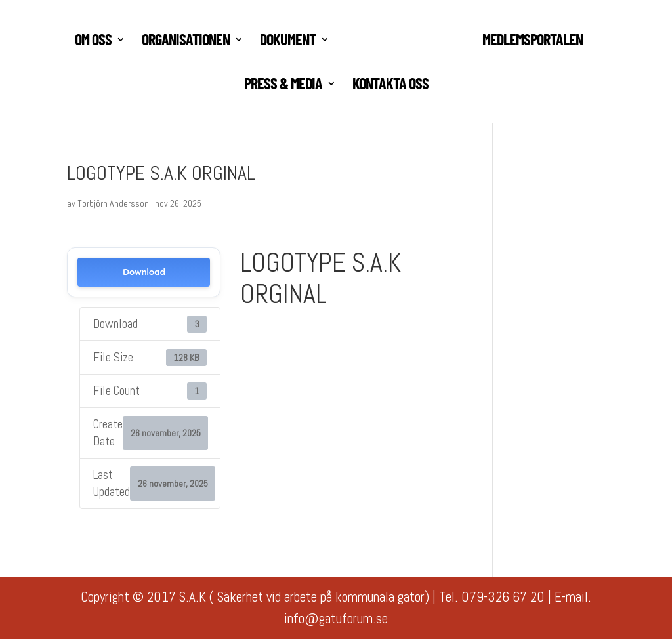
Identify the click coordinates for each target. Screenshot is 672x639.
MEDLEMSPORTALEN (533, 42)
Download (144, 272)
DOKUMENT (288, 42)
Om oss (93, 42)
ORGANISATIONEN (186, 42)
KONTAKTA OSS (390, 86)
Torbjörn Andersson (113, 203)
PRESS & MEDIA (283, 86)
